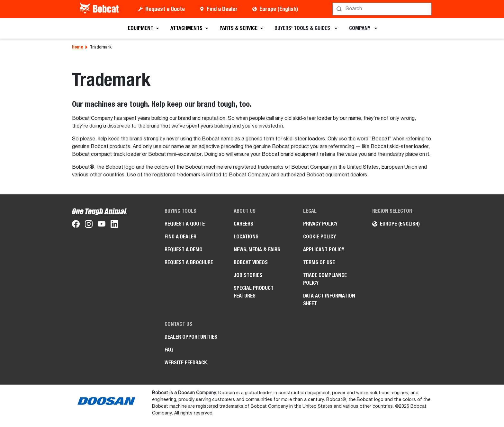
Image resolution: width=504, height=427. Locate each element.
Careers (243, 224)
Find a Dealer (222, 9)
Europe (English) (279, 9)
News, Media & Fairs (257, 249)
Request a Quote (165, 9)
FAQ (169, 350)
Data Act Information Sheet (329, 300)
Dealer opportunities (191, 337)
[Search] (383, 9)
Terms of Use (319, 262)
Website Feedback (186, 363)
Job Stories (248, 275)
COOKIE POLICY (319, 237)
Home (77, 47)
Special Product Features (254, 292)
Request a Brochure (189, 262)
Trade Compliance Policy (325, 279)
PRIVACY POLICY (320, 224)
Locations (246, 237)
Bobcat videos (251, 262)
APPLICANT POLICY (324, 249)
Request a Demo (184, 249)
